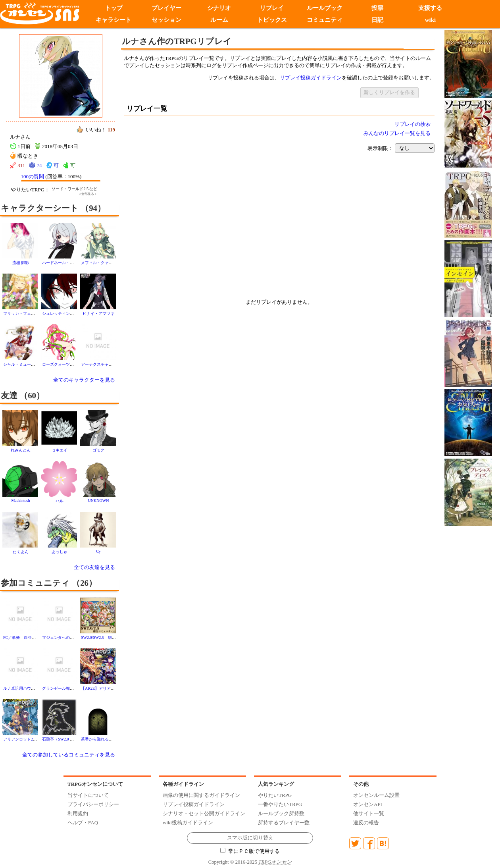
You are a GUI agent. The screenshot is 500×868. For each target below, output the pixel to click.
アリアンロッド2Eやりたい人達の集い (37, 739)
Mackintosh (20, 501)
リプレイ (272, 8)
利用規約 (78, 813)
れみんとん (21, 450)
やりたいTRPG (275, 795)
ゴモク (98, 450)
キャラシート (113, 20)
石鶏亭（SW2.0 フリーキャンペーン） (76, 739)
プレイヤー (166, 8)
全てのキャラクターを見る (84, 380)
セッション (166, 20)
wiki (431, 20)
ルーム (219, 20)
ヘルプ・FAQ (83, 823)
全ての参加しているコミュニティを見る (69, 755)
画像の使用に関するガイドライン (201, 795)
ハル (60, 501)
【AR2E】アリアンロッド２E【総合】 (115, 688)
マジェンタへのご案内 (62, 637)
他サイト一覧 (369, 813)
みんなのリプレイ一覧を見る (397, 133)
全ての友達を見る (94, 567)
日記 (377, 20)
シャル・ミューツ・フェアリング (33, 364)
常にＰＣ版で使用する (250, 851)
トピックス (272, 20)
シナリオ (219, 8)
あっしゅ (60, 552)
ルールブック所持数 (281, 813)
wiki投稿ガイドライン (188, 823)
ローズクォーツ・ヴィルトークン (72, 364)
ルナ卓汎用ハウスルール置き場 (31, 688)
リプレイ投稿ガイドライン (311, 78)
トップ (114, 8)
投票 (377, 8)
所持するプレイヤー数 (284, 823)
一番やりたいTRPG (280, 804)
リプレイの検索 (412, 124)
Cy (98, 551)
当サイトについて (88, 795)
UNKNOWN (99, 501)
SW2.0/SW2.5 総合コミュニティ (110, 637)
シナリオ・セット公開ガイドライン (204, 813)
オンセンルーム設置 (376, 795)
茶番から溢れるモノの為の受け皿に (113, 739)
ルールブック (325, 8)
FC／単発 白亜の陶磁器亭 (27, 637)
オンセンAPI (368, 804)
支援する (430, 8)
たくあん (21, 552)
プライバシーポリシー (93, 804)
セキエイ (60, 450)
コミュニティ (325, 20)
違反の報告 (366, 823)
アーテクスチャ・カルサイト (107, 364)
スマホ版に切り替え (250, 838)
